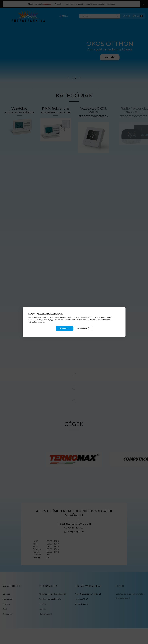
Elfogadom (65, 328)
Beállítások (83, 328)
